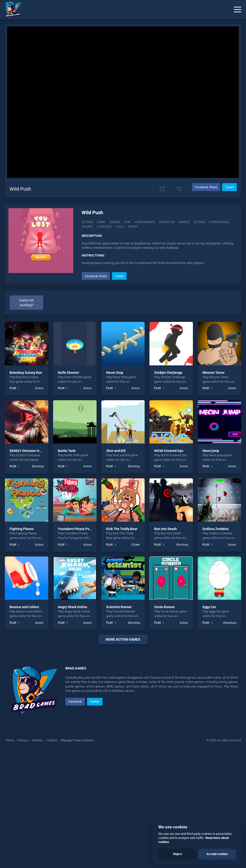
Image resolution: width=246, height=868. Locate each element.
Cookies (37, 740)
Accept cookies (217, 854)
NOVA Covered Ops (169, 451)
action (199, 222)
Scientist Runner (119, 607)
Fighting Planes (22, 529)
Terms (10, 740)
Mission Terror (214, 373)
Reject (178, 854)
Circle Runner (165, 607)
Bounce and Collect (24, 607)
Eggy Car (209, 607)
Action (87, 222)
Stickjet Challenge (168, 373)
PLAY (13, 388)
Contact (52, 740)
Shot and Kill (116, 451)
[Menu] (238, 10)
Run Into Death (166, 529)
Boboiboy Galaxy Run (26, 373)
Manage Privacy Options (77, 740)
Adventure (230, 623)
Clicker (135, 545)
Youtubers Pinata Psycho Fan (80, 529)
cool (120, 227)
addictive (167, 222)
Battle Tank (67, 451)
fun (128, 222)
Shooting (38, 466)
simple (184, 222)
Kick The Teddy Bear (122, 529)
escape (87, 227)
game (101, 222)
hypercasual (219, 222)
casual (115, 222)
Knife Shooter (68, 373)
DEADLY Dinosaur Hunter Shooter (35, 451)
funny (133, 227)
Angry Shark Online (73, 607)
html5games (145, 222)
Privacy (23, 740)
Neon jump (211, 451)
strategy (104, 227)
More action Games (123, 639)
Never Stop (115, 373)
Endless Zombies (216, 529)
